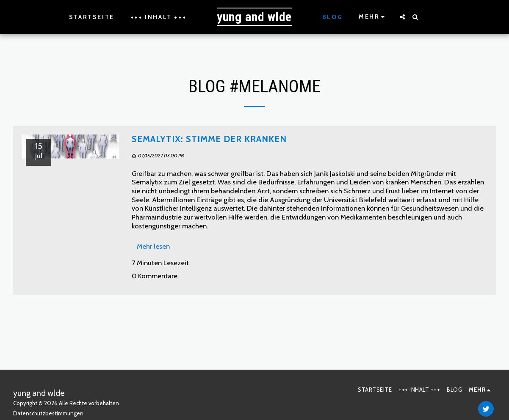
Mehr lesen (153, 246)
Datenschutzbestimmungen (48, 413)
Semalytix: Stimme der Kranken (209, 139)
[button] (402, 17)
